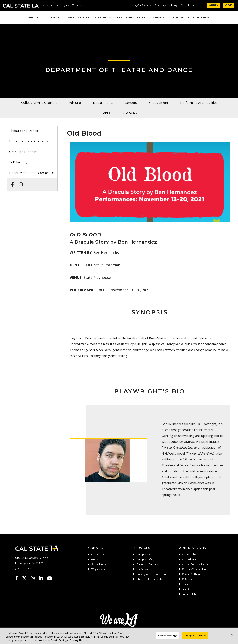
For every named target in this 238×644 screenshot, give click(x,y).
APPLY (214, 5)
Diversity (157, 17)
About (33, 17)
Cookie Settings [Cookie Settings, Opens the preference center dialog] (167, 638)
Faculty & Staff (65, 6)
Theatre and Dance (24, 131)
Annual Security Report (196, 564)
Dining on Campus (147, 564)
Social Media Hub (102, 564)
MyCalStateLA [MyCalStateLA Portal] (143, 5)
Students (48, 6)
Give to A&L (130, 113)
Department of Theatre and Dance (119, 70)
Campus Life (136, 17)
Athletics (201, 17)
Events (105, 113)
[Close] (232, 638)
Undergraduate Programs (28, 141)
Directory (160, 5)
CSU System (189, 579)
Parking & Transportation (151, 574)
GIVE (229, 5)
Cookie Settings (191, 574)
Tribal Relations (191, 594)
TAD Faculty (18, 162)
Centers (131, 103)
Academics (51, 17)
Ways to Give (99, 569)
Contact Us (98, 554)
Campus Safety (146, 559)
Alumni (80, 6)
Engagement (158, 103)
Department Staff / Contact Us (32, 173)
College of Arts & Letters (39, 103)
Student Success (108, 17)
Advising (75, 103)
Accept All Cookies (195, 638)
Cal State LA (21, 6)
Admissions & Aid (77, 17)
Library (173, 5)
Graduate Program (23, 152)
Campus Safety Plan (194, 569)
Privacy (186, 584)
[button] (189, 6)
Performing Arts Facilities (199, 103)
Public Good (179, 17)
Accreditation (190, 559)
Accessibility (189, 554)
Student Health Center (150, 579)
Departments (103, 103)
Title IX (186, 589)
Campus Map (144, 554)
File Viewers (144, 569)
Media (95, 559)
